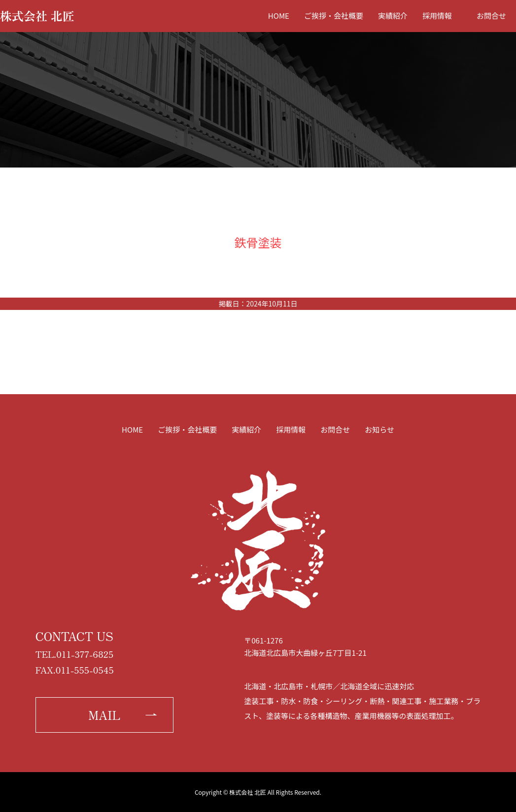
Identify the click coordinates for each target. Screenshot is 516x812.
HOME (279, 16)
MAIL (104, 715)
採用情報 (437, 16)
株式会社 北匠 (37, 16)
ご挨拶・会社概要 (334, 16)
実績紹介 (393, 16)
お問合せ (491, 16)
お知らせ (379, 429)
